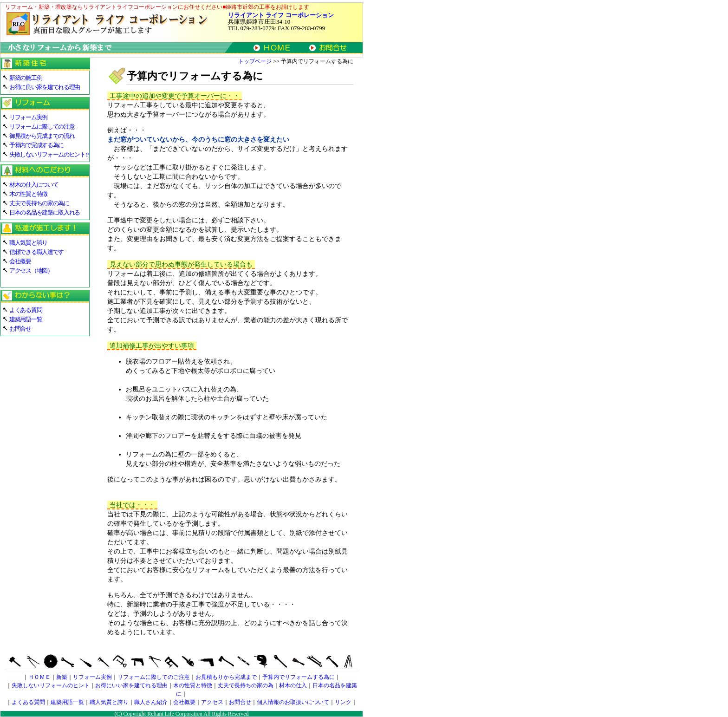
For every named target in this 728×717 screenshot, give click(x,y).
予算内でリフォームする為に (299, 677)
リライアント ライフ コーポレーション (281, 15)
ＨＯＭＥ (39, 677)
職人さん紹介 (151, 702)
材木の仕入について (34, 185)
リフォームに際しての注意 (42, 127)
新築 (62, 677)
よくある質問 (26, 310)
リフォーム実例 (28, 117)
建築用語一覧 (26, 319)
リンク (343, 702)
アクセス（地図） (31, 271)
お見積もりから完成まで (226, 677)
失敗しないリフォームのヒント (51, 685)
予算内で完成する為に (36, 145)
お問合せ (20, 329)
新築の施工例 (26, 78)
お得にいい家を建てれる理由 (131, 685)
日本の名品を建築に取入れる (45, 212)
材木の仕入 (293, 685)
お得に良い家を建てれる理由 (45, 87)
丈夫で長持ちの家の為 (246, 685)
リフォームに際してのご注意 (154, 677)
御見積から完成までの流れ (42, 136)
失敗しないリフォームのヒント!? (49, 154)
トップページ (255, 61)
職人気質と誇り (28, 243)
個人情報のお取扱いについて (293, 702)
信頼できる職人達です (36, 252)
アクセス (212, 702)
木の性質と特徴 (28, 194)
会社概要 (20, 261)
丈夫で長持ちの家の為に (39, 203)
